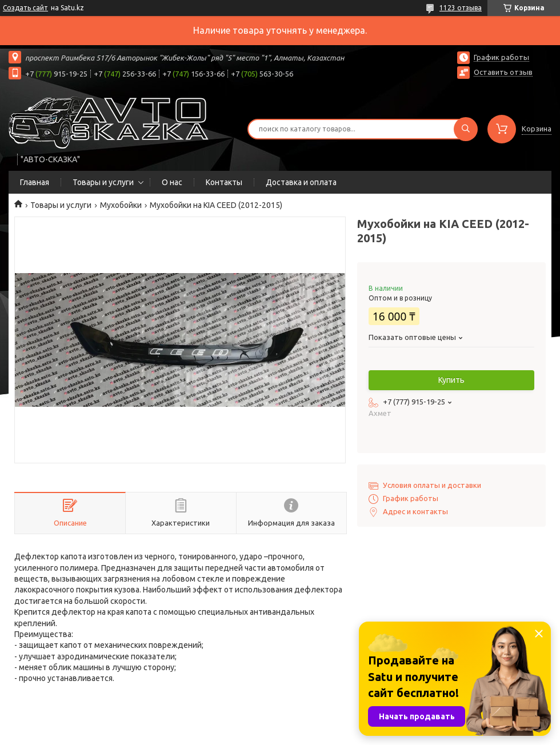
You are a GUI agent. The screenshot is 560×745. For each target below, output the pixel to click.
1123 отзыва (461, 8)
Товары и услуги (103, 182)
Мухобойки (121, 205)
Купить (451, 380)
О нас (172, 182)
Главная (35, 182)
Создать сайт (25, 8)
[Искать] (466, 129)
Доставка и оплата (301, 182)
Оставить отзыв (503, 72)
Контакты (224, 182)
